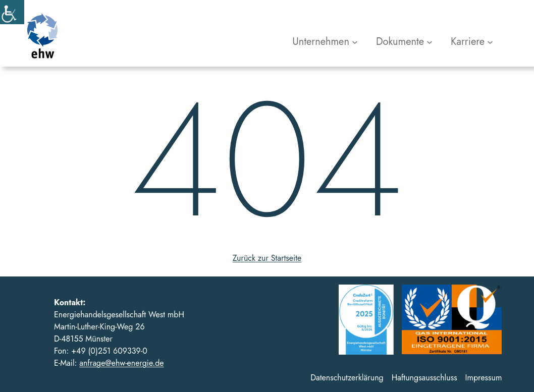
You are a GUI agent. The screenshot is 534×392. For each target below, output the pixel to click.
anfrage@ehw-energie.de (121, 363)
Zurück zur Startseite (267, 258)
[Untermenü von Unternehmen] (325, 42)
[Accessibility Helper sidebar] (12, 12)
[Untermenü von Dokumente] (404, 42)
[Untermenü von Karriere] (472, 42)
